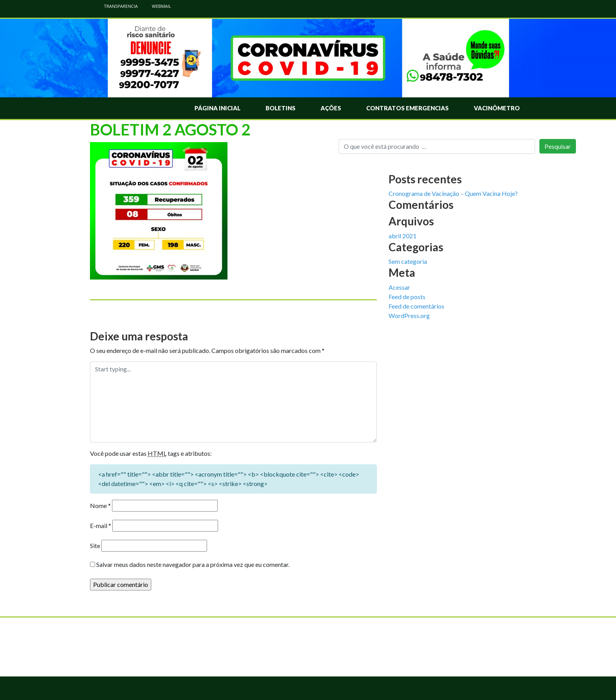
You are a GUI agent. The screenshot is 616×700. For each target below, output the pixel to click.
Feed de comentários (416, 306)
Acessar (399, 287)
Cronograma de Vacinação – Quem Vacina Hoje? (453, 193)
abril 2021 (402, 236)
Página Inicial (217, 108)
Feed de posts (407, 297)
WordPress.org (409, 315)
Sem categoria (408, 261)
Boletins (280, 108)
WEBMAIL (158, 6)
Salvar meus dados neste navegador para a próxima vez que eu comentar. (193, 564)
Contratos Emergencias (407, 108)
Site (95, 546)
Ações (331, 108)
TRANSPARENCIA (117, 6)
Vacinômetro (497, 108)
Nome (100, 505)
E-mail (101, 525)
